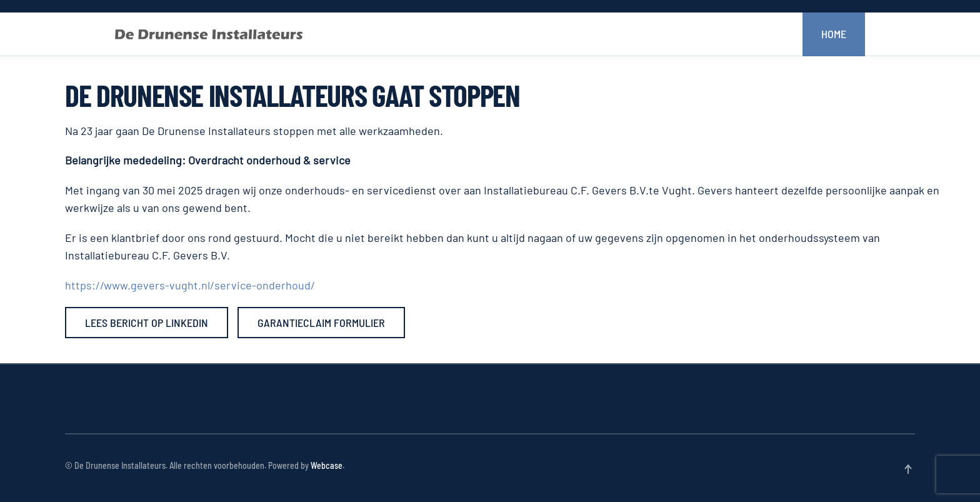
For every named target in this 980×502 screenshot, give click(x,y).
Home (834, 34)
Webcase (327, 465)
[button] (908, 469)
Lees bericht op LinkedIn (147, 323)
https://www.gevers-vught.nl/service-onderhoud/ (190, 285)
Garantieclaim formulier (321, 323)
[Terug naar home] (209, 34)
